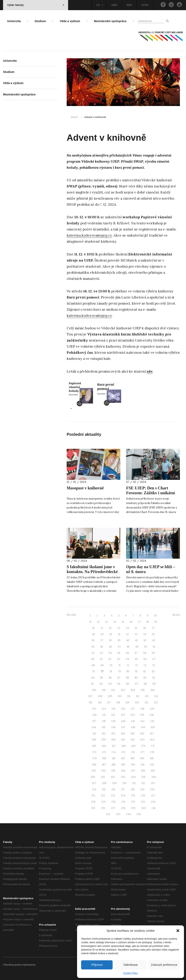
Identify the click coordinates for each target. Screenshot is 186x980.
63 (119, 659)
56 (128, 653)
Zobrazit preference (164, 965)
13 (107, 622)
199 (153, 771)
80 (128, 671)
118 (118, 703)
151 (94, 734)
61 (101, 659)
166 (104, 746)
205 (144, 777)
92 (92, 684)
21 (102, 628)
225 (133, 796)
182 (123, 758)
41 (136, 640)
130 (95, 715)
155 (133, 734)
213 (153, 783)
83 (153, 671)
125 (114, 709)
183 (133, 758)
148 (133, 727)
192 (152, 765)
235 (93, 808)
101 (104, 690)
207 (94, 783)
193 (94, 771)
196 (123, 771)
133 (123, 715)
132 (113, 715)
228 (93, 802)
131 (104, 715)
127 (133, 709)
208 (104, 783)
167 (114, 746)
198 (143, 771)
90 (145, 678)
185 (152, 758)
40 (128, 640)
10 (155, 616)
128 (142, 709)
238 (123, 808)
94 (110, 684)
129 (152, 709)
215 (104, 789)
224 (123, 796)
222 (103, 796)
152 (104, 734)
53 (102, 653)
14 (115, 622)
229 (103, 802)
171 (153, 746)
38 (110, 640)
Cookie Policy (131, 973)
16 (131, 622)
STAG (145, 5)
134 (133, 715)
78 (111, 671)
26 (145, 628)
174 (114, 752)
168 (124, 746)
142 (142, 721)
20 (93, 628)
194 (104, 771)
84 (93, 678)
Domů (74, 117)
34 (145, 634)
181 (114, 758)
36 (93, 640)
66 (145, 659)
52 (93, 653)
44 (93, 647)
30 (111, 634)
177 (143, 752)
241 (153, 808)
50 (146, 647)
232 (133, 802)
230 (113, 802)
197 (133, 771)
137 (94, 721)
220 (152, 789)
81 (136, 671)
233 (143, 802)
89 (136, 678)
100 (94, 690)
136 (152, 715)
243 (118, 814)
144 (94, 727)
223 (113, 796)
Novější (71, 615)
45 (102, 647)
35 (153, 634)
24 (127, 628)
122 (156, 703)
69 (102, 665)
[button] (178, 931)
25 (136, 628)
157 (152, 734)
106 (153, 690)
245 (139, 814)
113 (147, 696)
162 (133, 740)
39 (119, 640)
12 (98, 622)
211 (134, 783)
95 (119, 684)
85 (102, 678)
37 (102, 640)
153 (113, 734)
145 (104, 727)
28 (93, 634)
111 (129, 696)
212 (143, 783)
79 (119, 671)
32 (127, 634)
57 (136, 653)
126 (123, 709)
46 (110, 647)
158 (94, 740)
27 (153, 628)
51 (154, 647)
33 (136, 634)
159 (104, 740)
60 (93, 659)
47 (119, 647)
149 (143, 727)
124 (104, 709)
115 (91, 703)
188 (114, 765)
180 (104, 758)
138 (104, 721)
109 (110, 696)
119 (127, 703)
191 (143, 765)
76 (93, 671)
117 (109, 703)
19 (156, 622)
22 (110, 628)
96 (128, 684)
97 (137, 684)
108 (100, 696)
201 (103, 777)
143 (152, 721)
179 (95, 758)
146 (114, 727)
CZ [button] (100, 5)
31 (119, 634)
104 (133, 690)
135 (142, 715)
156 (142, 734)
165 (94, 746)
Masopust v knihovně (85, 488)
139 (113, 721)
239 (133, 808)
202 (113, 777)
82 (145, 671)
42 (145, 640)
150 (153, 727)
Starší (176, 615)
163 (142, 740)
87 (119, 678)
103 (123, 690)
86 (110, 678)
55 (119, 653)
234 (153, 802)
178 (152, 752)
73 (136, 665)
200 (93, 777)
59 (153, 653)
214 (94, 789)
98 (145, 684)
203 (123, 777)
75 (153, 665)
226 (143, 796)
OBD (114, 5)
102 (113, 690)
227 (153, 796)
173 (104, 752)
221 (93, 796)
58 (145, 653)
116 (100, 703)
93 (101, 684)
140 (123, 721)
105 (143, 690)
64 (127, 659)
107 (90, 696)
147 (123, 727)
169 (133, 746)
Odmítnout (131, 965)
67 (154, 659)
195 (113, 771)
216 (113, 789)
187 (104, 765)
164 (152, 740)
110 (120, 696)
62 (110, 659)
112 (138, 696)
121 (146, 703)
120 (137, 703)
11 (90, 622)
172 (94, 752)
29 (102, 634)
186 (94, 765)
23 (119, 628)
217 (123, 789)
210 (124, 783)
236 (103, 808)
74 (145, 665)
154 (123, 734)
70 (111, 665)
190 (133, 765)
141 (133, 721)
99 (154, 684)
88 (127, 678)
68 (93, 665)
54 (110, 653)
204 (133, 777)
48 (128, 647)
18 (148, 622)
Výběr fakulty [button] (36, 5)
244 (128, 814)
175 (123, 752)
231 (123, 802)
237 (113, 808)
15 (123, 622)
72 (128, 665)
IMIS (129, 5)
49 (137, 647)
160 (114, 740)
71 (119, 665)
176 (133, 752)
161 (123, 740)
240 (143, 808)
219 (142, 789)
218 (133, 789)
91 (154, 678)
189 (123, 765)
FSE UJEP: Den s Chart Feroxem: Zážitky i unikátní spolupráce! (150, 493)
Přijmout (97, 965)
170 (143, 746)
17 (139, 622)
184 (142, 758)
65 (136, 659)
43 (154, 640)
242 (108, 814)
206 (154, 777)
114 (156, 696)
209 (114, 783)
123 (94, 709)
